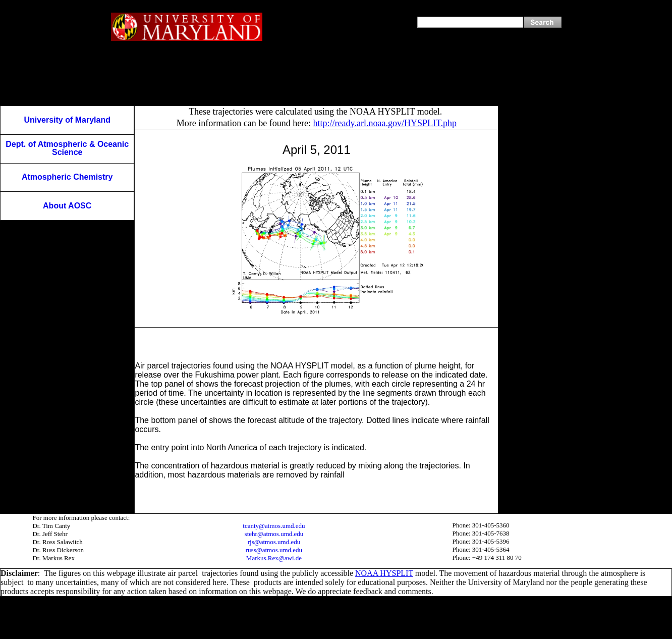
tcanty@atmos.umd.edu (274, 526)
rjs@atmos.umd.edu (274, 542)
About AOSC (67, 206)
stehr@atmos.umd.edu (274, 534)
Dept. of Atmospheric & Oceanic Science (67, 148)
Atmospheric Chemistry (67, 177)
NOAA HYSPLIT (384, 573)
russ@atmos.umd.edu (274, 550)
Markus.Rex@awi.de (274, 558)
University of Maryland (67, 120)
